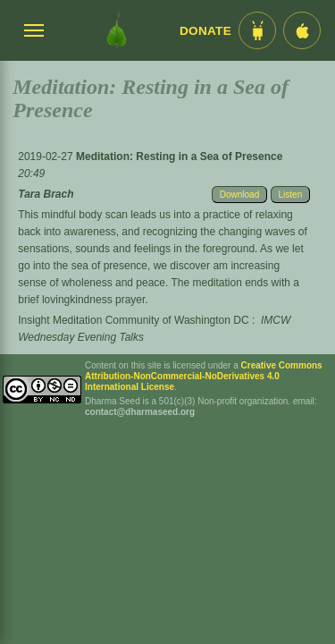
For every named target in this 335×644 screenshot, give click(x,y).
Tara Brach (46, 194)
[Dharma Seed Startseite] (117, 30)
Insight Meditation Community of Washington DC (133, 320)
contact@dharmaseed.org (140, 412)
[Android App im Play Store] (257, 30)
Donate (205, 31)
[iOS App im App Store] (302, 30)
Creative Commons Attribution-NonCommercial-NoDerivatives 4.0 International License (204, 376)
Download (239, 195)
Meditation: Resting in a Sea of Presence (179, 157)
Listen (291, 195)
